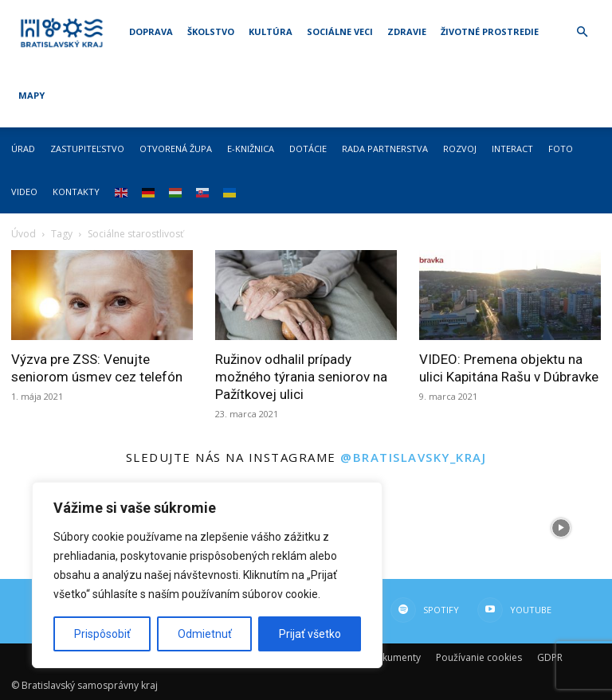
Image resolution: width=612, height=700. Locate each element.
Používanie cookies (479, 657)
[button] (582, 32)
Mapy (31, 95)
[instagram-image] (459, 528)
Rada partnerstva (385, 149)
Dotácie (308, 149)
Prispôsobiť (102, 634)
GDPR (550, 657)
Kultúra (271, 31)
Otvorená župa (176, 149)
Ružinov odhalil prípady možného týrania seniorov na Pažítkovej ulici (301, 377)
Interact (512, 149)
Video (24, 192)
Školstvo (211, 31)
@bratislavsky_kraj (413, 457)
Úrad (23, 149)
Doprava (151, 31)
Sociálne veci (340, 31)
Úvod (24, 234)
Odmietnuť (205, 634)
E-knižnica (251, 149)
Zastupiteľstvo (87, 149)
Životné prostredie (490, 31)
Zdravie (407, 31)
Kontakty (76, 192)
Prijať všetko (310, 634)
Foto (561, 149)
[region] (207, 575)
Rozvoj (460, 149)
